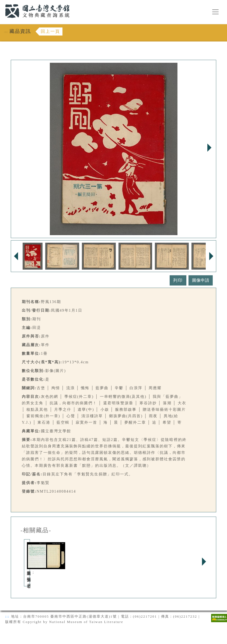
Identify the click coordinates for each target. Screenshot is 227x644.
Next (209, 148)
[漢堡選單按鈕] (215, 12)
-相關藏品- (36, 530)
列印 (178, 280)
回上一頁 (50, 31)
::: (2, 3)
